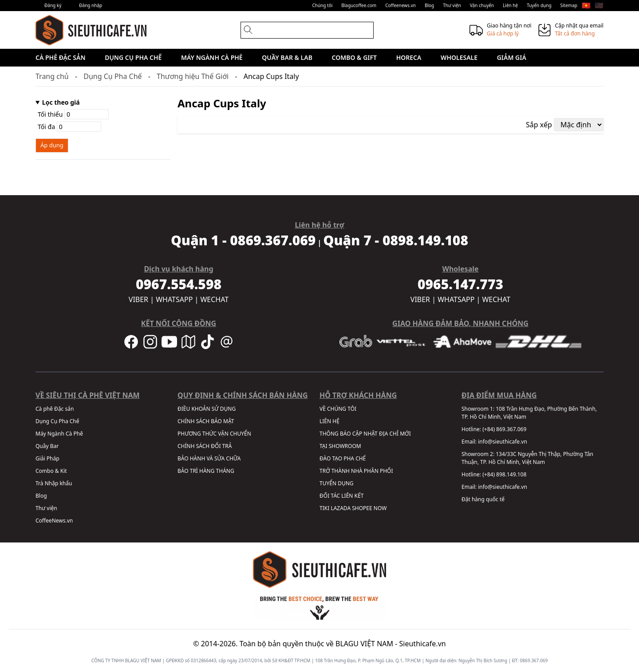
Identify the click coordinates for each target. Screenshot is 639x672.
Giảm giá (512, 57)
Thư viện (452, 5)
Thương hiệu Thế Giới (193, 76)
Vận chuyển (482, 5)
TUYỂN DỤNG (337, 483)
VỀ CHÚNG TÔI (338, 409)
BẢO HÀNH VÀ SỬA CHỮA (209, 458)
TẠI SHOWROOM (340, 446)
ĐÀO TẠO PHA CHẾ (343, 458)
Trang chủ (52, 76)
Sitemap (569, 5)
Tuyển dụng (539, 5)
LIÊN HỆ (329, 421)
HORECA (409, 57)
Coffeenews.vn (400, 5)
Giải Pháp (47, 458)
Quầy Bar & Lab (287, 57)
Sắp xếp (539, 125)
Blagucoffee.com (359, 5)
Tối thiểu (73, 114)
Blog (429, 5)
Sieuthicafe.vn (423, 644)
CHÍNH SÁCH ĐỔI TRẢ (205, 446)
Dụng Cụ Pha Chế (133, 57)
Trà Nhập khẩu (54, 483)
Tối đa (69, 127)
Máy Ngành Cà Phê (212, 57)
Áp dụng (52, 145)
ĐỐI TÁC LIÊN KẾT (341, 496)
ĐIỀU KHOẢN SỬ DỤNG (207, 409)
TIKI (324, 508)
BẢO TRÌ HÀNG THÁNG (206, 471)
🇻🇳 (586, 5)
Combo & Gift (354, 57)
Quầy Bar (47, 446)
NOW (380, 508)
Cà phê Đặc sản (61, 57)
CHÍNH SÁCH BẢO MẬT (206, 421)
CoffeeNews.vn (54, 521)
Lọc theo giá (61, 102)
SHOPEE (362, 508)
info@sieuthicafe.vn (503, 442)
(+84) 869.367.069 (504, 429)
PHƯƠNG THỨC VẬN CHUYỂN (214, 434)
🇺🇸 (599, 5)
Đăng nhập (91, 5)
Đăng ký (53, 5)
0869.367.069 (534, 660)
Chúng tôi (322, 5)
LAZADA (341, 508)
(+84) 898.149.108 (504, 474)
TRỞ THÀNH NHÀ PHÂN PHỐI (356, 471)
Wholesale (459, 57)
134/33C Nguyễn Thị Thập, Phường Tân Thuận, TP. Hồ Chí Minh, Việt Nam (527, 458)
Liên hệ (510, 5)
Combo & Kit (51, 471)
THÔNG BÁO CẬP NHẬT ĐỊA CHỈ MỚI (365, 434)
